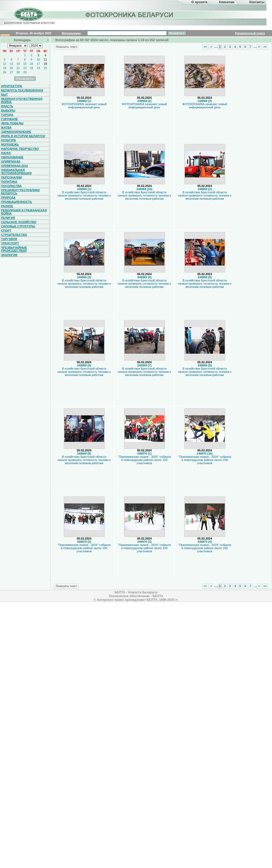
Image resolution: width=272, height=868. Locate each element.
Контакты (257, 2)
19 (5, 68)
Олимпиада (11, 161)
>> (265, 47)
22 (25, 68)
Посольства (11, 186)
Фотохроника (71, 33)
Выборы (8, 110)
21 (18, 68)
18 (45, 64)
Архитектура (12, 86)
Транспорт (10, 243)
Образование (12, 157)
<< (205, 47)
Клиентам (227, 2)
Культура (8, 140)
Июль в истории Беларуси (23, 136)
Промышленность (16, 202)
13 (11, 64)
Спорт (6, 230)
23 (32, 68)
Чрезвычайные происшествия (14, 249)
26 (5, 72)
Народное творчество (20, 149)
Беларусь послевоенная (22, 90)
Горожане (9, 119)
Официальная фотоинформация (16, 172)
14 (18, 64)
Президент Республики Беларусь (20, 192)
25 (45, 68)
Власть (7, 106)
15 (25, 64)
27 (11, 72)
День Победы (12, 123)
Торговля (9, 239)
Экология (9, 255)
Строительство (14, 235)
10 (39, 59)
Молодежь (10, 144)
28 (18, 72)
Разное (7, 206)
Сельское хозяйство (19, 222)
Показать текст (66, 47)
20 (11, 68)
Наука (6, 153)
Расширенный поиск (250, 33)
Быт (4, 95)
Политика (9, 182)
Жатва (6, 127)
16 (32, 64)
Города (7, 115)
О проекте (199, 2)
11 (45, 59)
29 (25, 72)
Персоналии (11, 177)
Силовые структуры (18, 226)
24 (39, 68)
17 (39, 64)
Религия (8, 218)
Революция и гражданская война (24, 212)
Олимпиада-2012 (14, 166)
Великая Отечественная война (22, 100)
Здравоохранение (16, 132)
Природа (8, 198)
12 (5, 64)
